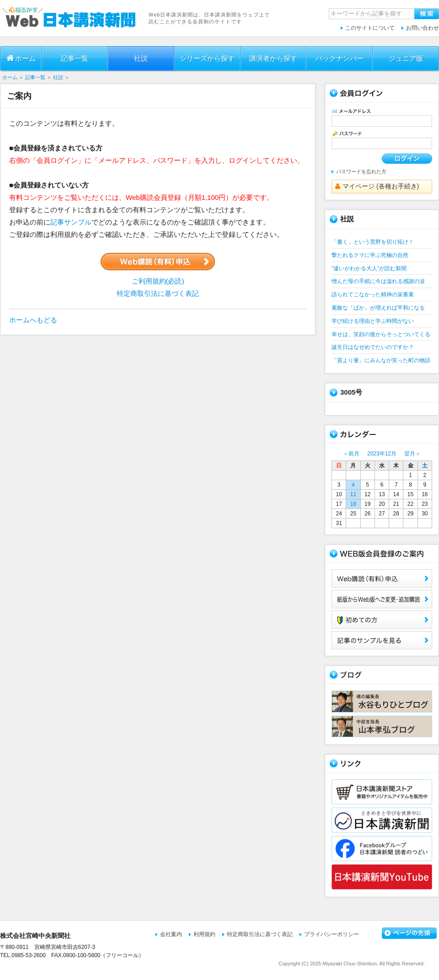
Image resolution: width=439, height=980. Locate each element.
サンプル (382, 640)
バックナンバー (340, 58)
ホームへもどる (33, 320)
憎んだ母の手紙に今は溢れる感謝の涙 (378, 281)
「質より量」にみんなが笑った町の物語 (381, 360)
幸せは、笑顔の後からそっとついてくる (381, 334)
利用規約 (204, 934)
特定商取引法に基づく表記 (158, 293)
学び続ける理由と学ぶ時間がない (373, 321)
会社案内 (171, 934)
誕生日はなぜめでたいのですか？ (373, 347)
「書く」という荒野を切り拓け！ (373, 242)
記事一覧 (75, 58)
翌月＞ (412, 454)
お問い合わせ (423, 28)
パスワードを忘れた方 (361, 171)
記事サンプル (71, 222)
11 (353, 494)
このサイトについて (370, 28)
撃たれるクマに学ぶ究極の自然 (370, 255)
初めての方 (382, 620)
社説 (141, 58)
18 (353, 504)
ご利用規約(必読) (158, 281)
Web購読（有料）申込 (382, 578)
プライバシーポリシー (332, 934)
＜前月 (351, 454)
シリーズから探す (207, 58)
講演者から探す (273, 58)
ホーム (21, 58)
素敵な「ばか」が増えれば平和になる (378, 308)
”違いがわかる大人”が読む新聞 (369, 268)
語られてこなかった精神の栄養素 (373, 295)
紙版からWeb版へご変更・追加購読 (382, 599)
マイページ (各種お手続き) (377, 186)
